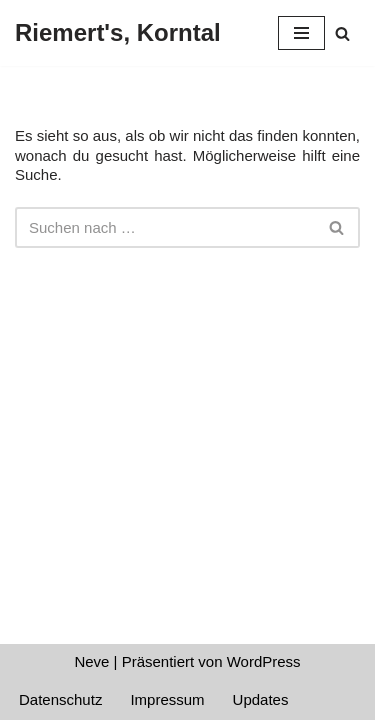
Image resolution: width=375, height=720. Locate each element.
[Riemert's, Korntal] (118, 33)
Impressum (167, 699)
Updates (261, 699)
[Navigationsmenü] (301, 33)
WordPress (264, 661)
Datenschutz (60, 699)
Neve (91, 661)
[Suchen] (342, 33)
